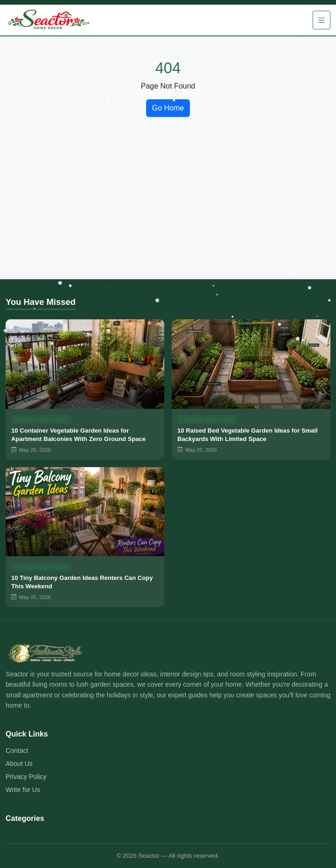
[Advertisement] (168, 209)
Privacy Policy (26, 777)
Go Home (168, 108)
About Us (19, 764)
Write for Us (23, 790)
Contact (17, 751)
